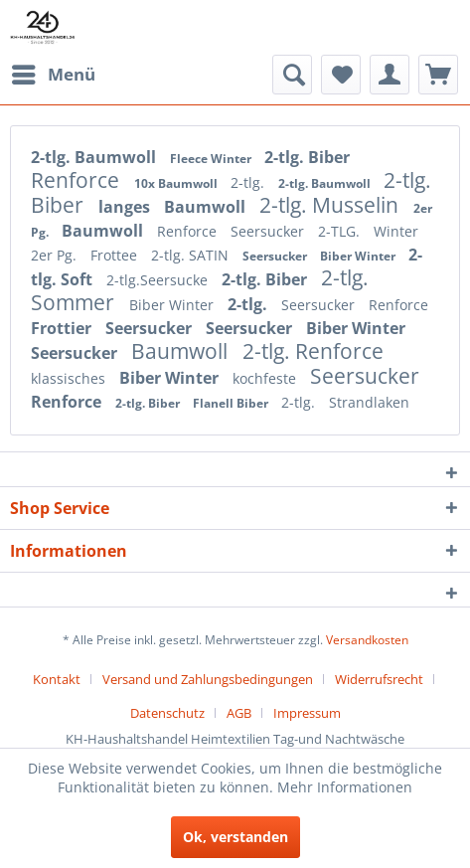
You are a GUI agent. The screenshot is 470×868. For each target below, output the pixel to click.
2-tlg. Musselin (331, 205)
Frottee (116, 255)
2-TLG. (341, 231)
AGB (239, 713)
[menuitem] (53, 75)
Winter (396, 231)
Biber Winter (359, 256)
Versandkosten (367, 640)
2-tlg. (249, 182)
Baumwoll (207, 207)
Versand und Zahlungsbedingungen (208, 679)
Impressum (307, 713)
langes (126, 207)
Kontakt (57, 679)
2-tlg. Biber (307, 157)
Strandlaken (369, 402)
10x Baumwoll (177, 183)
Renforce (78, 180)
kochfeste (266, 378)
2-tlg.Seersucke (159, 280)
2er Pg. (56, 255)
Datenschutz (167, 713)
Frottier (63, 328)
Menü (54, 72)
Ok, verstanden (235, 837)
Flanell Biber (232, 403)
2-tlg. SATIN (192, 255)
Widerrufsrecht (379, 679)
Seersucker (269, 231)
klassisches (70, 378)
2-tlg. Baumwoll (95, 157)
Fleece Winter (212, 159)
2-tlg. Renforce (313, 351)
